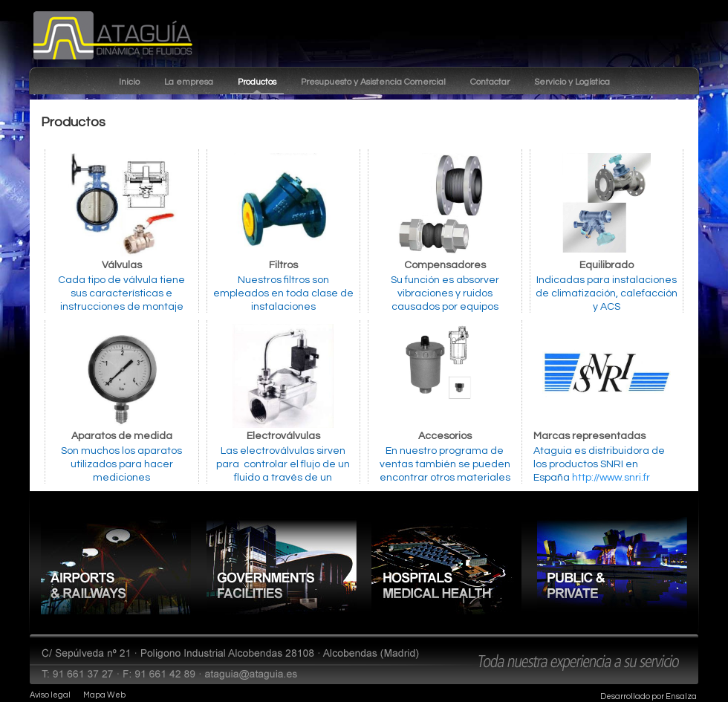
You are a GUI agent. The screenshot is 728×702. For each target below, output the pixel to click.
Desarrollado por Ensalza (649, 696)
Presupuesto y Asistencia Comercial (373, 82)
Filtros (283, 265)
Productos (257, 82)
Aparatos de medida (122, 436)
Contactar (490, 82)
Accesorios (445, 436)
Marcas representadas (589, 436)
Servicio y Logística (572, 82)
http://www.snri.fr (611, 478)
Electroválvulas (283, 436)
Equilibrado (607, 265)
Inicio (129, 82)
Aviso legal (50, 695)
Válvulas (122, 265)
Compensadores (445, 265)
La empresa (189, 82)
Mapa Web (104, 695)
